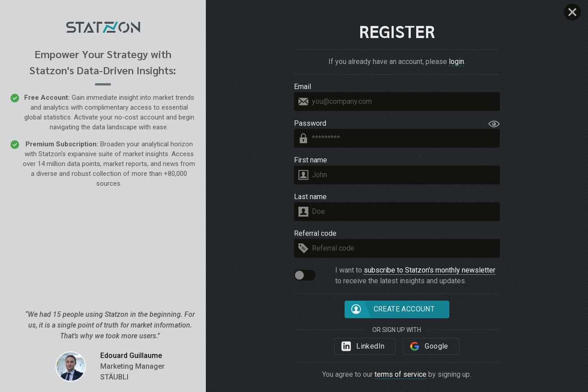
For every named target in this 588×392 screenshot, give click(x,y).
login (456, 62)
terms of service (401, 374)
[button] (305, 275)
